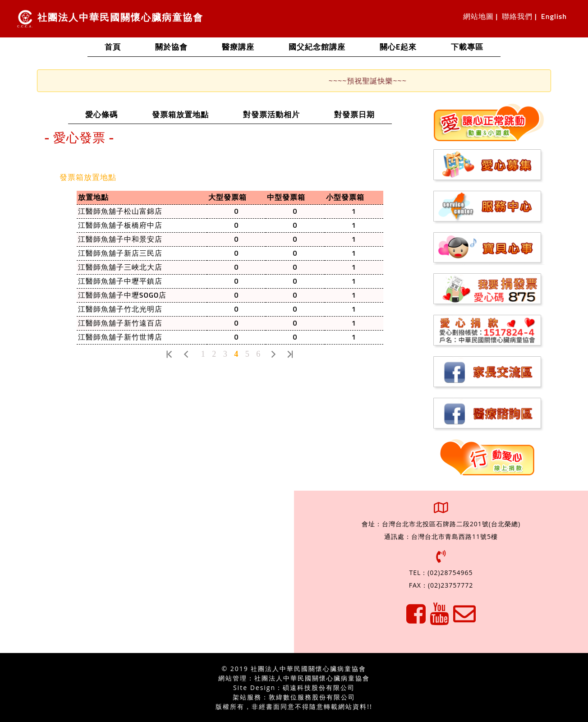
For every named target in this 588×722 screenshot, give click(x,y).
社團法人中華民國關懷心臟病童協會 (110, 19)
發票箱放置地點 (189, 114)
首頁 (121, 46)
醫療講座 (238, 48)
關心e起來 (398, 48)
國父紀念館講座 (317, 48)
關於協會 (171, 48)
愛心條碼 (110, 114)
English (554, 17)
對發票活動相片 (280, 114)
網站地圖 (478, 17)
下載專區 (467, 48)
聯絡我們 (517, 17)
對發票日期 (363, 114)
